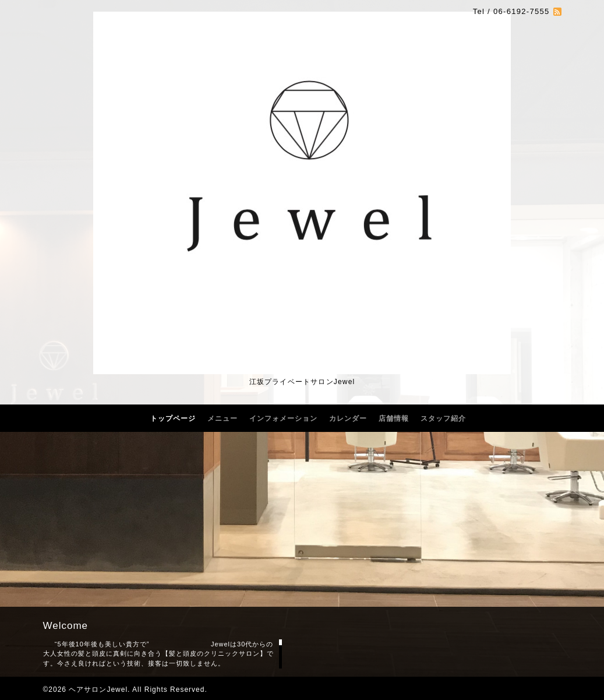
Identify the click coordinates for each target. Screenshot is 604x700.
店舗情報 (394, 418)
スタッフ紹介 (443, 418)
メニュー (222, 418)
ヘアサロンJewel (98, 690)
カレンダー (348, 418)
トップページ (173, 418)
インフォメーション (283, 418)
